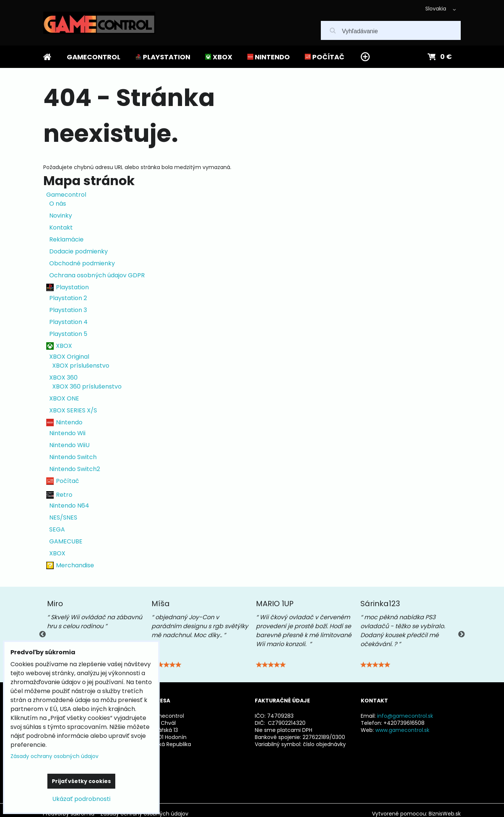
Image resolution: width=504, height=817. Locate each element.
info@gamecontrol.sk (405, 716)
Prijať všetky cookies (81, 781)
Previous (43, 634)
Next (461, 634)
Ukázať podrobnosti (81, 799)
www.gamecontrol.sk (402, 730)
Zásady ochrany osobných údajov (54, 756)
